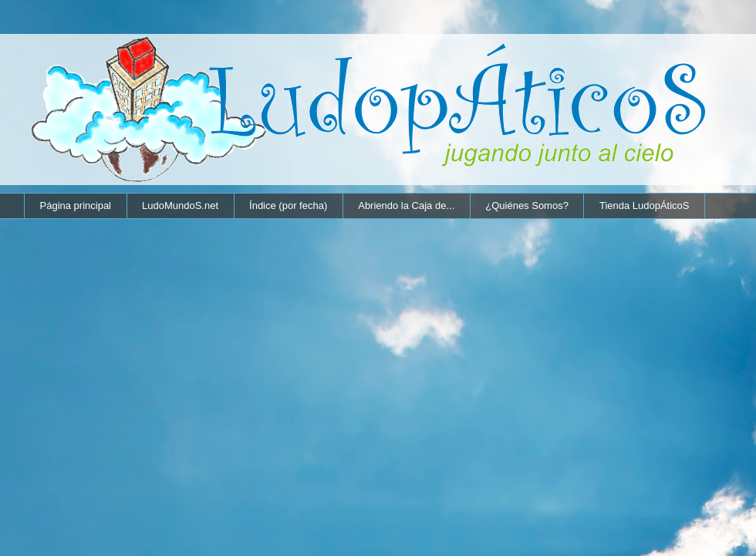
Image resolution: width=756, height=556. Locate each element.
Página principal (76, 206)
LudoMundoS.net (180, 206)
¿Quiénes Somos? (527, 206)
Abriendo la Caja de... (406, 206)
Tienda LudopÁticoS (645, 206)
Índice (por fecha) (288, 206)
